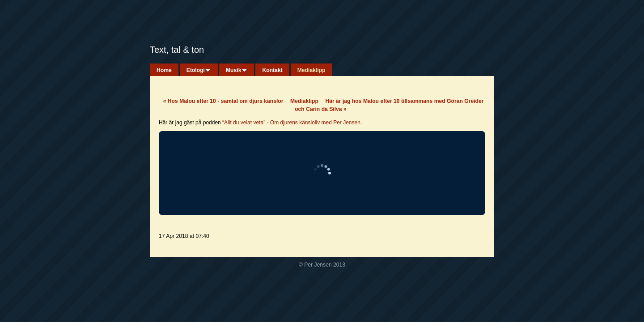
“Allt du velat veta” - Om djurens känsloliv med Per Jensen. (292, 123)
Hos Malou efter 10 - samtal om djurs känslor (223, 101)
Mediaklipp (304, 101)
